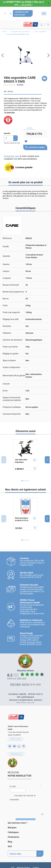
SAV (10, 846)
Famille (6, 246)
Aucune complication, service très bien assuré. (26, 702)
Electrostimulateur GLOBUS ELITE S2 (22, 519)
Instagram (24, 746)
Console (6, 384)
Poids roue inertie (10, 347)
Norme (6, 299)
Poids (5, 305)
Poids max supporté (11, 312)
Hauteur (6, 264)
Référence (7, 238)
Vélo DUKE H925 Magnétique (21, 461)
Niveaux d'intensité (11, 285)
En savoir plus (10, 112)
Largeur (6, 271)
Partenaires (13, 837)
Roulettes (7, 326)
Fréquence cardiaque (12, 407)
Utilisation (7, 333)
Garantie (6, 256)
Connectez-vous (12, 156)
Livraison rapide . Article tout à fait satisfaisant (26, 696)
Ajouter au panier (35, 147)
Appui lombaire (9, 360)
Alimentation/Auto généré (14, 376)
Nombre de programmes (13, 292)
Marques (12, 828)
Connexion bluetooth (12, 414)
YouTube (14, 746)
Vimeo (19, 746)
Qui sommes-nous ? (17, 823)
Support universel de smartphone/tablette (12, 399)
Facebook (10, 746)
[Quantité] (9, 138)
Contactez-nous (11, 13)
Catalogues (13, 832)
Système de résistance (13, 340)
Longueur (7, 278)
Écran (5, 391)
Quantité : (7, 133)
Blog (10, 842)
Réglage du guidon (11, 354)
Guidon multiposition (11, 367)
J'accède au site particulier (21, 13)
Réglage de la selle (11, 319)
